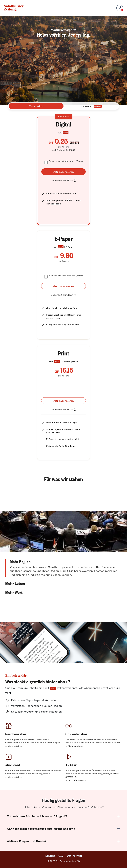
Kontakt (50, 856)
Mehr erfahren (15, 746)
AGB (61, 856)
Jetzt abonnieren (77, 780)
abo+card (56, 204)
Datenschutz (75, 856)
